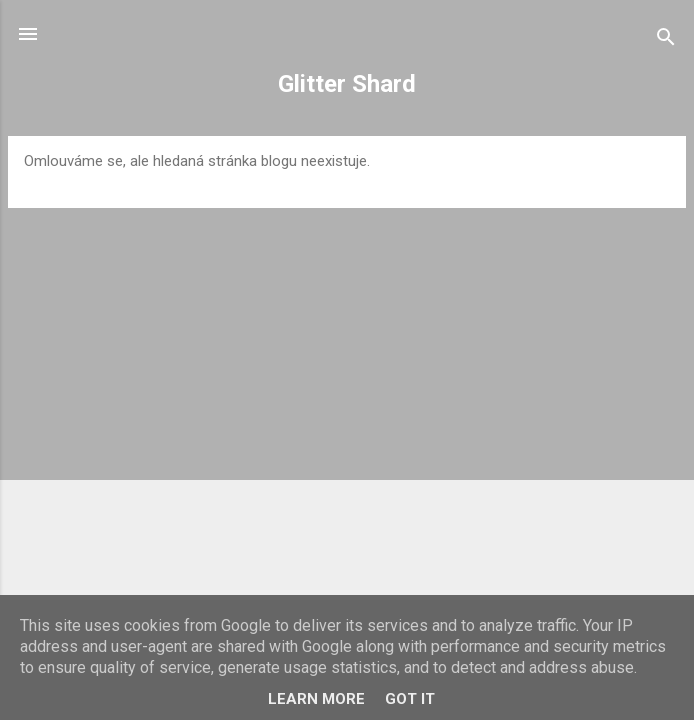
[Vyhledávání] (666, 40)
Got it (410, 699)
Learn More (316, 699)
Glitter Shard (347, 84)
